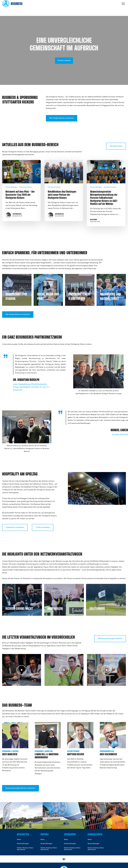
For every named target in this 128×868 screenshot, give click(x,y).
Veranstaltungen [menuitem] (23, 844)
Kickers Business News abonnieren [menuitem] (25, 849)
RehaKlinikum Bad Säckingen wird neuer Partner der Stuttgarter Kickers (62, 195)
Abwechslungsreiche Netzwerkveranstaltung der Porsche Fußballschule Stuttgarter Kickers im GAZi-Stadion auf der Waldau (104, 198)
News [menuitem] (19, 840)
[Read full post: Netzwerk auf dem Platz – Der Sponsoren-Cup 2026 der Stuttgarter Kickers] (21, 172)
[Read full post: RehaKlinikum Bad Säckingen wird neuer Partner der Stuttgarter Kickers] (64, 172)
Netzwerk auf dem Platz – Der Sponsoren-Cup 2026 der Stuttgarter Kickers (20, 195)
